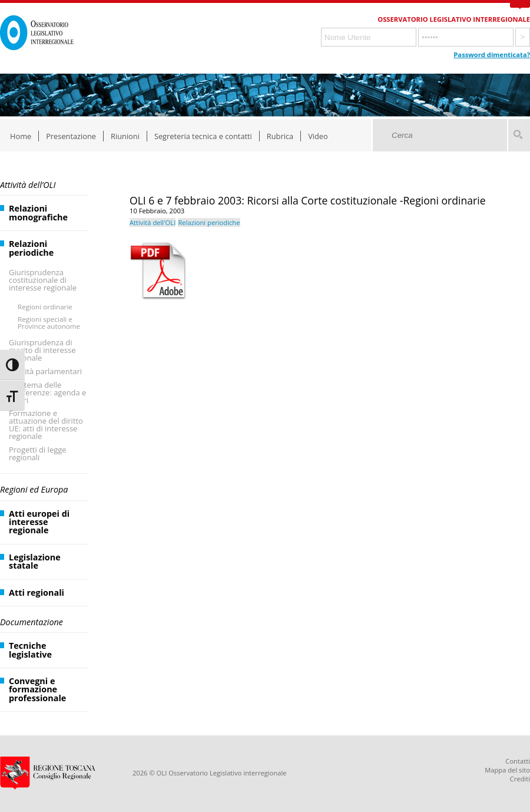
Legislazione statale (35, 561)
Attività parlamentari (45, 371)
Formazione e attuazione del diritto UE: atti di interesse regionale (46, 425)
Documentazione (32, 622)
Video (318, 136)
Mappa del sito (507, 770)
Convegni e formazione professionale (37, 689)
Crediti (520, 779)
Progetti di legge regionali (38, 453)
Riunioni (125, 136)
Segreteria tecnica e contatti (203, 136)
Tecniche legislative (30, 650)
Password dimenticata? (492, 55)
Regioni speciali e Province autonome (49, 323)
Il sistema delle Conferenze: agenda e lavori (47, 392)
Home (21, 136)
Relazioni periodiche (31, 248)
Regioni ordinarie (45, 307)
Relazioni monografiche (38, 212)
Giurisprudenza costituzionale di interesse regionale (43, 280)
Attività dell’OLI (28, 185)
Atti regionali (37, 593)
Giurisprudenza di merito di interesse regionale (42, 350)
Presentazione (71, 136)
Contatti (518, 761)
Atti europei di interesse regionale (39, 522)
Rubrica (280, 136)
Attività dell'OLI (153, 222)
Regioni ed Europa (34, 489)
